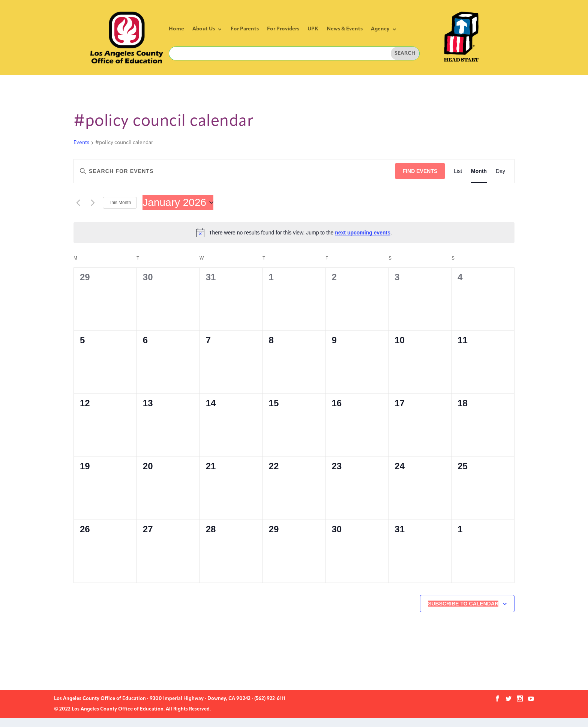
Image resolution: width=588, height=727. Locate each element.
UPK (313, 29)
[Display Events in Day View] (500, 171)
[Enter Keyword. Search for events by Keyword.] (235, 171)
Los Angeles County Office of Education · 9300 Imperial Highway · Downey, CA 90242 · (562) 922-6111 (170, 699)
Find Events (420, 171)
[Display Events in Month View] (479, 171)
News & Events (345, 29)
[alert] (294, 233)
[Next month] (93, 203)
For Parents (245, 29)
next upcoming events (363, 233)
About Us (204, 29)
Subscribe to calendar (463, 604)
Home (176, 29)
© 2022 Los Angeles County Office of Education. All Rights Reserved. (132, 709)
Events (81, 143)
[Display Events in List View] (458, 171)
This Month (120, 203)
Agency (380, 29)
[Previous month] (78, 203)
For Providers (283, 29)
